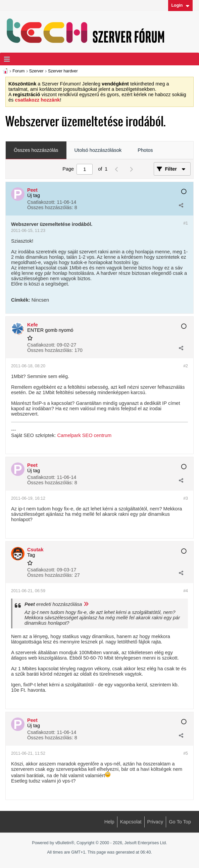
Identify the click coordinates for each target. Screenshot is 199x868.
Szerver (36, 71)
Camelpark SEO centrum (84, 435)
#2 (186, 366)
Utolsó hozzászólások (98, 150)
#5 (186, 753)
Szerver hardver (63, 71)
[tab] (36, 150)
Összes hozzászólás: (50, 207)
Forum (18, 71)
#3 (186, 498)
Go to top (180, 822)
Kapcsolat (131, 822)
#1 (186, 223)
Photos (145, 150)
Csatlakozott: (41, 202)
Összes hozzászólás (36, 150)
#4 (186, 591)
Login (180, 5)
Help (109, 822)
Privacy (155, 822)
